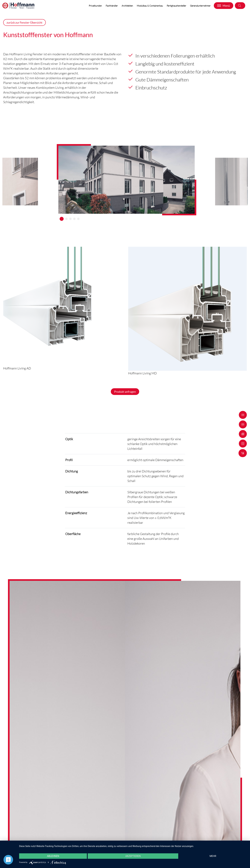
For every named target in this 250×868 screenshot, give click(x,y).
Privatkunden (96, 6)
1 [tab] (62, 219)
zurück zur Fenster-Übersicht (24, 22)
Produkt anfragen (125, 392)
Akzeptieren (133, 856)
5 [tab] (78, 219)
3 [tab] (70, 219)
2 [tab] (66, 219)
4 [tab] (74, 219)
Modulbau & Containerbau (150, 6)
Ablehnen (53, 856)
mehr (213, 856)
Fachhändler (112, 6)
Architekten (128, 6)
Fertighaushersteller (177, 6)
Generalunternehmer (201, 6)
